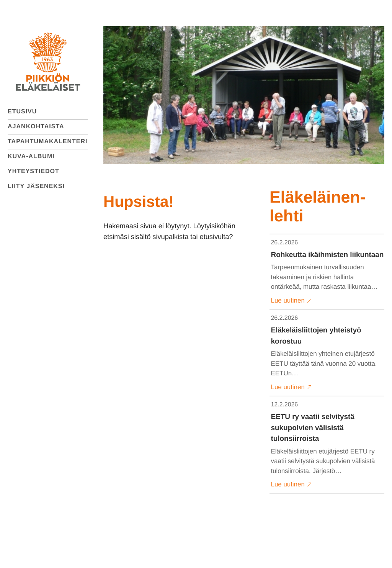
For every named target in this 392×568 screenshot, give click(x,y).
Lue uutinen (292, 301)
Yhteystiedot (33, 171)
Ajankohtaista (36, 127)
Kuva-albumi (31, 156)
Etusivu (22, 112)
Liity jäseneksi (36, 186)
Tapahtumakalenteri (48, 142)
